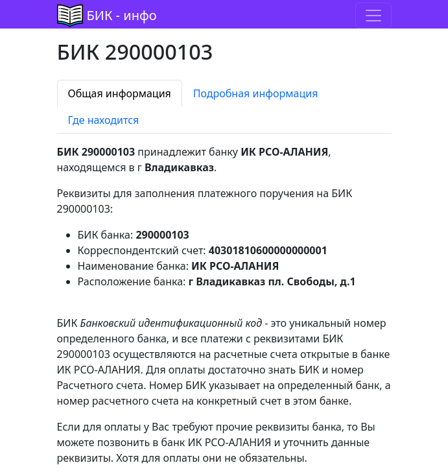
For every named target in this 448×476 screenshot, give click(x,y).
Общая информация (120, 93)
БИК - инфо (122, 15)
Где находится (104, 120)
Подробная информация (256, 93)
